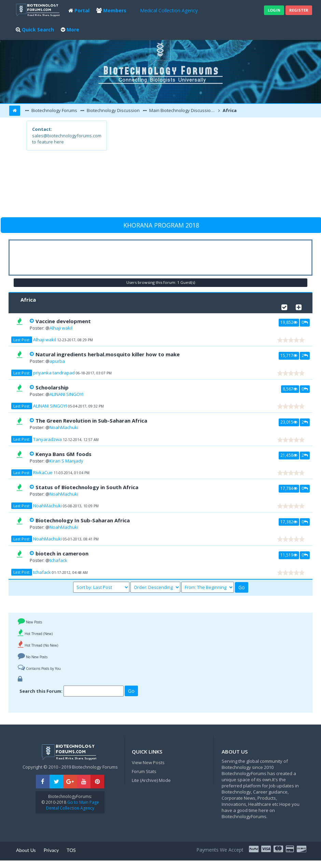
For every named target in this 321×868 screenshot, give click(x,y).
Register (299, 10)
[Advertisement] (200, 168)
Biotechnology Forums (54, 110)
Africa (229, 110)
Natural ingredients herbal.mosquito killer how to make (108, 354)
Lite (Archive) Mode (151, 780)
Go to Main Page (83, 802)
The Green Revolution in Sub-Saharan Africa (91, 421)
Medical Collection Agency (169, 10)
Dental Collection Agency (70, 808)
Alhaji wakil (61, 328)
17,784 (289, 488)
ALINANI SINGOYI (66, 394)
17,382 (289, 522)
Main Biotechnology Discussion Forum (182, 110)
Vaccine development (63, 321)
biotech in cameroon (62, 553)
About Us (26, 850)
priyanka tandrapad (54, 373)
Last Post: (22, 340)
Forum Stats (144, 771)
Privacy (51, 850)
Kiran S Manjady (66, 461)
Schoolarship (52, 387)
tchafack (58, 560)
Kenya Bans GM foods (64, 454)
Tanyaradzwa (47, 439)
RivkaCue (43, 472)
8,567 (290, 389)
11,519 (289, 555)
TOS (71, 850)
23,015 (289, 422)
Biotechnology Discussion (113, 110)
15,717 (289, 355)
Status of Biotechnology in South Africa (87, 487)
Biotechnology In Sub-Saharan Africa (83, 520)
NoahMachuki (64, 427)
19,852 (289, 322)
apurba (57, 361)
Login (274, 10)
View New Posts (148, 762)
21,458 (289, 455)
